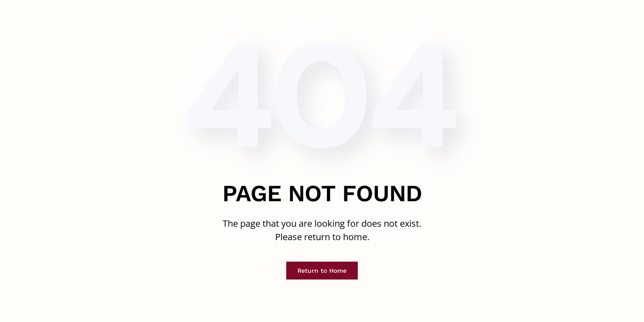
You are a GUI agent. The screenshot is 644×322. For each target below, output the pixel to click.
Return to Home (322, 271)
